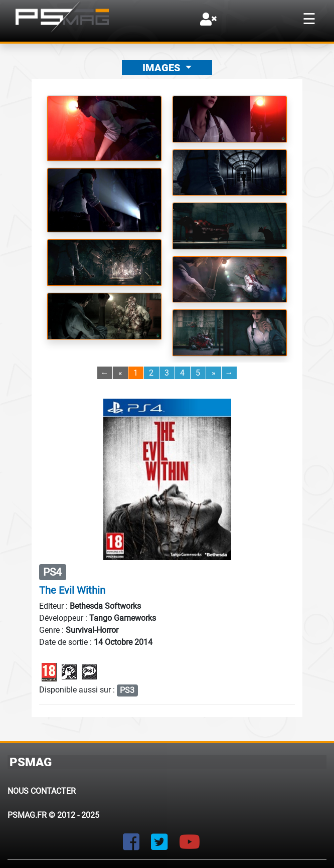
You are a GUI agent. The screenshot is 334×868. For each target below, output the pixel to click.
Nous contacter (42, 791)
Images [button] (163, 68)
